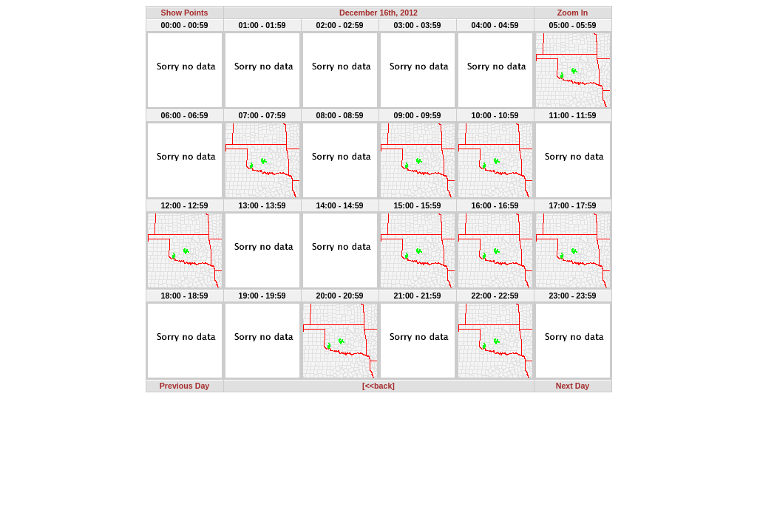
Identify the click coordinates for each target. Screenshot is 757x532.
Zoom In (573, 13)
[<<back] (378, 386)
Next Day (573, 386)
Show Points (185, 13)
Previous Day (185, 386)
